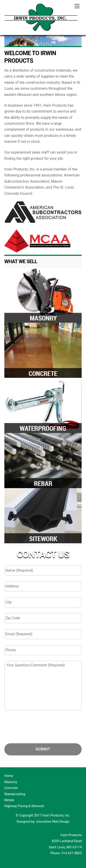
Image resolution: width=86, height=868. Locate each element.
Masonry (11, 782)
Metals (9, 800)
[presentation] (39, 727)
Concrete (11, 788)
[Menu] (77, 6)
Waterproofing (15, 794)
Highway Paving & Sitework (24, 806)
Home (9, 776)
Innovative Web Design (53, 822)
